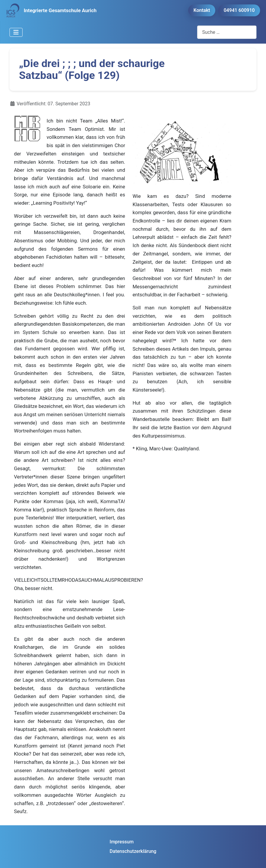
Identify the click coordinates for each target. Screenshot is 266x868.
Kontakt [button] (202, 10)
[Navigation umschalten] (16, 32)
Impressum (122, 842)
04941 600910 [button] (239, 10)
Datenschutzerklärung (133, 851)
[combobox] (227, 32)
